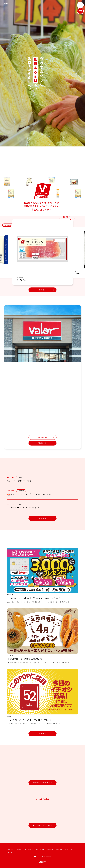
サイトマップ (11, 853)
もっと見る (42, 518)
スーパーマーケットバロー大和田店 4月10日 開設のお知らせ (30, 494)
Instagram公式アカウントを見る (42, 783)
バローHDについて (28, 849)
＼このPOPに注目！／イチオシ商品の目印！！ (23, 508)
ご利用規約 (19, 849)
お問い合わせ (50, 849)
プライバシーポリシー (70, 849)
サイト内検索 (59, 849)
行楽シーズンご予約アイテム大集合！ (20, 481)
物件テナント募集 (40, 849)
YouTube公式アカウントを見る (42, 825)
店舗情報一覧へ (43, 443)
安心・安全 (11, 849)
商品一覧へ (43, 290)
